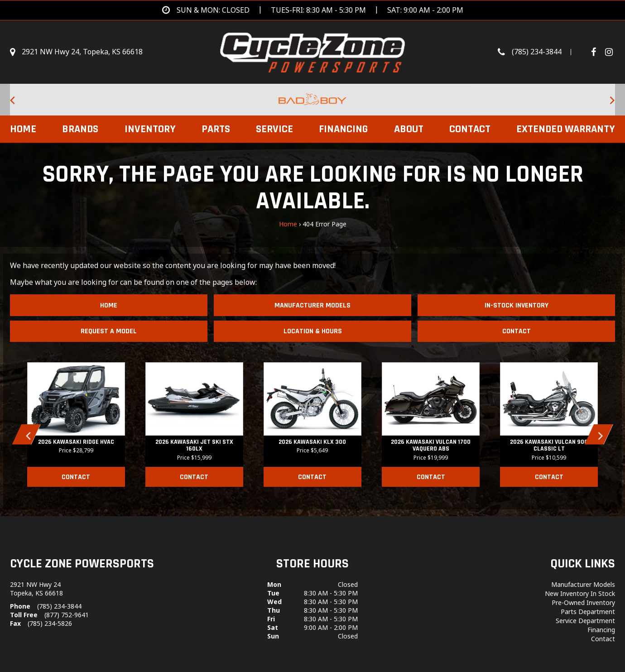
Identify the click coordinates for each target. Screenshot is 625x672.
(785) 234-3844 (59, 606)
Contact (470, 129)
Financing (343, 129)
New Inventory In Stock (580, 593)
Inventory (150, 129)
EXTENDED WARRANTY (566, 129)
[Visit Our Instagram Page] (609, 52)
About (409, 129)
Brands (80, 129)
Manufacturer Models (312, 305)
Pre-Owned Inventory (583, 602)
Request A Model (109, 331)
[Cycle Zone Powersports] (313, 51)
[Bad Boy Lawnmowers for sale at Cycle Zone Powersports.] (312, 100)
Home (23, 129)
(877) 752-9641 (67, 615)
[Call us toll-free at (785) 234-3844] (539, 52)
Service (274, 129)
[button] (26, 434)
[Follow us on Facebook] (597, 52)
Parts (216, 129)
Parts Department (588, 612)
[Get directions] (313, 10)
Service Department (585, 621)
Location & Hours (313, 331)
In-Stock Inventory (517, 305)
